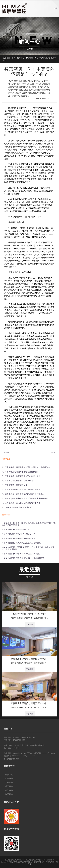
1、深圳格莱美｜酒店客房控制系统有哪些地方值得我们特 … (27, 467)
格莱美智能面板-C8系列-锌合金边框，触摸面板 (21, 543)
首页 (14, 58)
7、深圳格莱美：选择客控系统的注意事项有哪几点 (23, 494)
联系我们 (9, 794)
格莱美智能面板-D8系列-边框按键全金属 (19, 538)
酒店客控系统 (9, 860)
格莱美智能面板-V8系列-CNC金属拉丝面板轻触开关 (23, 558)
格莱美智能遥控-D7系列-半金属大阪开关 (19, 534)
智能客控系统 (20, 860)
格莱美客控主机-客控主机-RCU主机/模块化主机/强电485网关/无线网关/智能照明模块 (29, 524)
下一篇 (53, 452)
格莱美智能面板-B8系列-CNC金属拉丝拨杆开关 (21, 554)
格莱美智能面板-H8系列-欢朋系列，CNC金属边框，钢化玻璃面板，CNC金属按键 (28, 548)
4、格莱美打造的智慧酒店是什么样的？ (18, 481)
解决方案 (9, 775)
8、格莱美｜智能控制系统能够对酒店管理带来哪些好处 (25, 498)
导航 (55, 8)
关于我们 (9, 786)
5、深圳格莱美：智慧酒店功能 (15, 485)
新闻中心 (21, 58)
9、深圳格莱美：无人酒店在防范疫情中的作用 (21, 503)
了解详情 (30, 624)
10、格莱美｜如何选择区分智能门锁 (17, 507)
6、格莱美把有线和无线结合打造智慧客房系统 (21, 489)
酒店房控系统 (30, 860)
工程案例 (9, 783)
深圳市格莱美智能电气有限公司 (23, 862)
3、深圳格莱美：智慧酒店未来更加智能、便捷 (21, 476)
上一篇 (6, 452)
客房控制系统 (41, 860)
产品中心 (9, 778)
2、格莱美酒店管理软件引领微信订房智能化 (20, 472)
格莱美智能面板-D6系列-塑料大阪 (16, 530)
